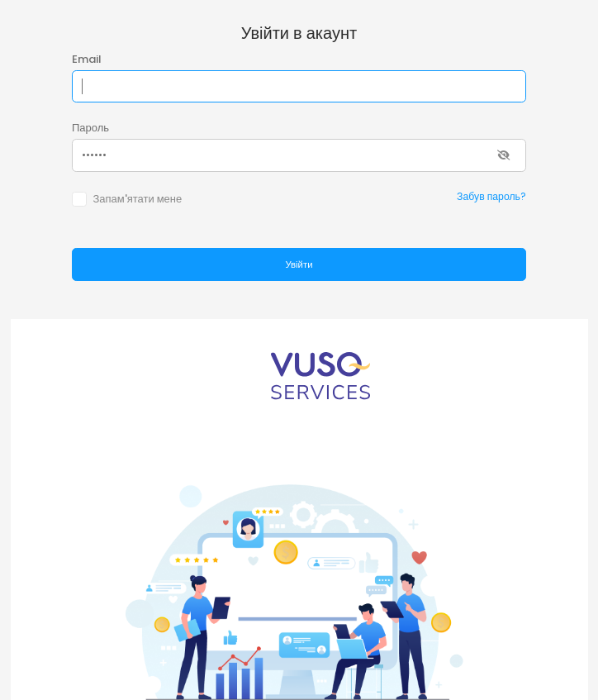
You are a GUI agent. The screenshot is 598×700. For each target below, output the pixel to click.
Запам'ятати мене (137, 199)
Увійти (299, 264)
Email (87, 59)
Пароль (90, 128)
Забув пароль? (491, 196)
